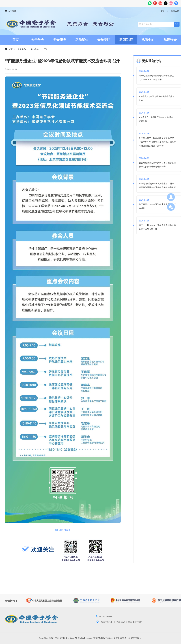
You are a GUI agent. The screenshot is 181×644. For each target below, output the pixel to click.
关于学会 (38, 40)
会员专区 (104, 40)
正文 (46, 49)
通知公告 (35, 49)
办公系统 (10, 11)
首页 (16, 40)
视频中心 (148, 40)
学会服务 (60, 40)
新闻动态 (126, 40)
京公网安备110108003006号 (128, 638)
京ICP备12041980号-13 (104, 638)
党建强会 (170, 40)
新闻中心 (22, 49)
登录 (163, 11)
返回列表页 (63, 530)
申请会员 (175, 11)
